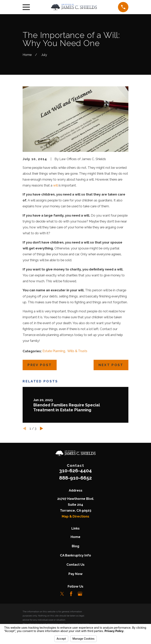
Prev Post (40, 365)
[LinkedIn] (89, 594)
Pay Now (75, 574)
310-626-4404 (75, 471)
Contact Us (75, 565)
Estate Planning (54, 351)
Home (75, 537)
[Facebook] (71, 594)
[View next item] (41, 428)
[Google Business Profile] (80, 594)
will (55, 185)
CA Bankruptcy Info (75, 555)
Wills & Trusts (77, 351)
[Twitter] (62, 594)
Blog (75, 546)
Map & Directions (75, 516)
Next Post (111, 365)
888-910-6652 (75, 478)
